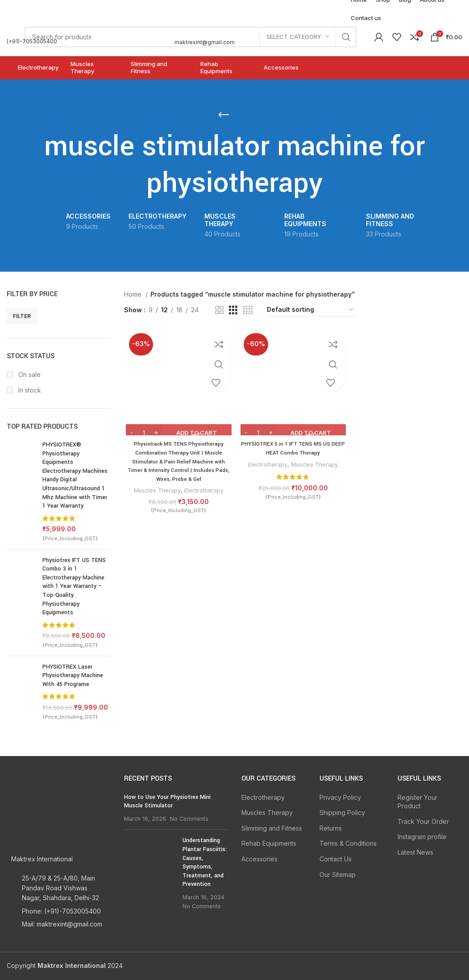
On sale (29, 374)
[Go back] (224, 115)
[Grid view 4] (248, 310)
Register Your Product (417, 802)
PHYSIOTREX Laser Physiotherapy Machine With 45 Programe (73, 676)
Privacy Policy (340, 797)
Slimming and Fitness (272, 828)
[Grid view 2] (219, 310)
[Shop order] (311, 310)
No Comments (189, 819)
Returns (331, 828)
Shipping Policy (342, 813)
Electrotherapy (203, 492)
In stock (29, 390)
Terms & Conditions (348, 843)
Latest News (415, 852)
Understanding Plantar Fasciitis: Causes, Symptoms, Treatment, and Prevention (205, 862)
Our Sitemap (338, 875)
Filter (22, 316)
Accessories (259, 859)
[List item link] (59, 911)
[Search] (191, 37)
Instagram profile (422, 837)
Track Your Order (423, 821)
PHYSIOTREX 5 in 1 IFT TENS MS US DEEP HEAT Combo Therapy (293, 450)
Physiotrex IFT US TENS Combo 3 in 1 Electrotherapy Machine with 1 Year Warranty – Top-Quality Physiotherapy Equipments (74, 587)
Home (134, 294)
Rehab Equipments (269, 843)
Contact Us (336, 859)
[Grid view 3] (233, 310)
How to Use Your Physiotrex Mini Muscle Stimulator (167, 802)
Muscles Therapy (155, 492)
